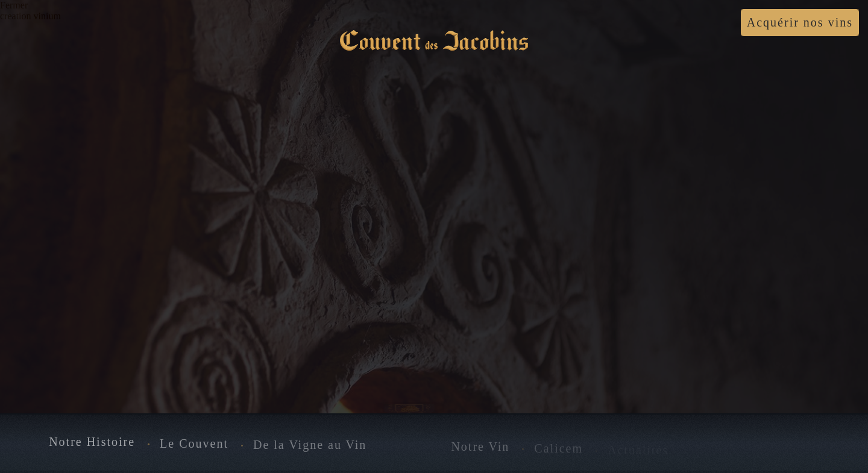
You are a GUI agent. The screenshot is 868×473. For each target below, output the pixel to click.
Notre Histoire (92, 442)
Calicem (558, 449)
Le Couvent (194, 443)
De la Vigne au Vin (310, 445)
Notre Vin (480, 447)
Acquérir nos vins (800, 22)
